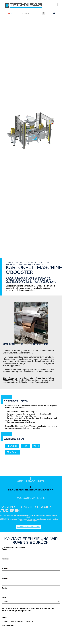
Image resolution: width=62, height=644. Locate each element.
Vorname (6, 559)
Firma (5, 578)
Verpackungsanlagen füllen (36, 263)
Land (5, 598)
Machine (19, 263)
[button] (12, 446)
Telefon (5, 588)
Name (5, 549)
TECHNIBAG (10, 263)
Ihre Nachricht (8, 626)
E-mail (5, 569)
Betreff (5, 617)
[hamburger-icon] (55, 5)
